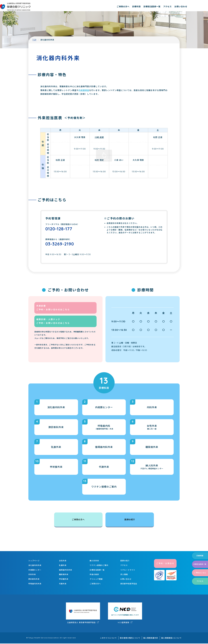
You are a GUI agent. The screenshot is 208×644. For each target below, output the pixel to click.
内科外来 (32, 575)
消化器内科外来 (35, 566)
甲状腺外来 (64, 580)
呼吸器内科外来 (35, 584)
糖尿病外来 (64, 575)
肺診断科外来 (34, 580)
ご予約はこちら (198, 570)
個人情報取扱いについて (172, 638)
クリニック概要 (96, 580)
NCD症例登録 (125, 614)
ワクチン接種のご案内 (99, 566)
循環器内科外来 (66, 571)
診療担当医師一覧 (171, 7)
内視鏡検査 (84, 90)
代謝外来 (63, 584)
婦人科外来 (94, 561)
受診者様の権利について (133, 638)
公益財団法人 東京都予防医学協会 (83, 614)
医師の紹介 (130, 520)
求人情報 (124, 575)
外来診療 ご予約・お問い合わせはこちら (53, 310)
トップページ (34, 561)
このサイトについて (113, 638)
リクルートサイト (128, 571)
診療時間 (198, 551)
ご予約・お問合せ (165, 564)
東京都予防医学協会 (129, 584)
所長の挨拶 (94, 575)
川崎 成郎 (99, 137)
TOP (34, 40)
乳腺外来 (63, 566)
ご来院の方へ (142, 7)
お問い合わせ (200, 7)
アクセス (186, 7)
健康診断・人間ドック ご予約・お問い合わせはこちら (53, 324)
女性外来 (63, 561)
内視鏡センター (35, 571)
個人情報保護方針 (153, 638)
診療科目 (155, 7)
